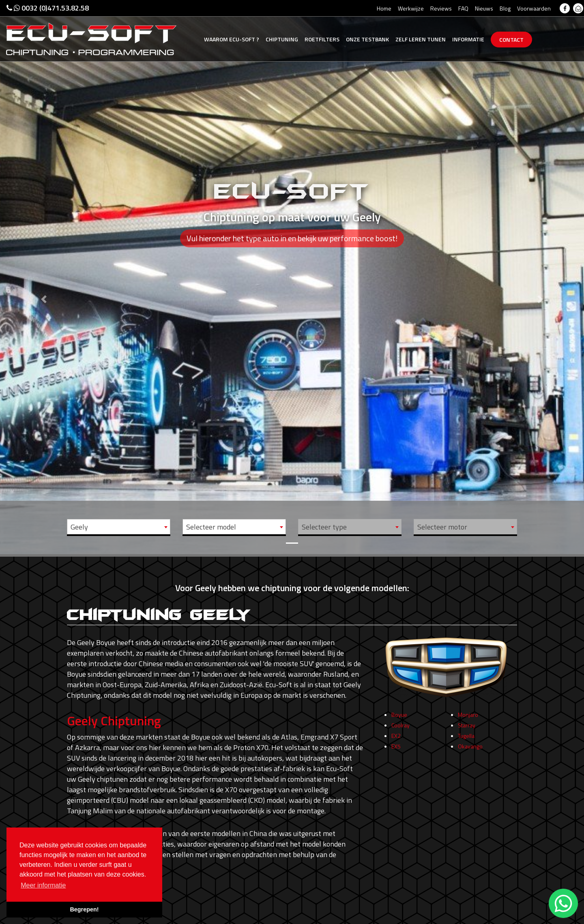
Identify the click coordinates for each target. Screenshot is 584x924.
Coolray (400, 728)
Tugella (466, 738)
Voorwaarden (534, 8)
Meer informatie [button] (43, 885)
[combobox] (119, 527)
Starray (467, 728)
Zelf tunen (421, 39)
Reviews (441, 8)
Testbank (367, 39)
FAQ (463, 8)
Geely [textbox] (79, 527)
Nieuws (484, 8)
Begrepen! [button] (84, 909)
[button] (44, 277)
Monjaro (468, 717)
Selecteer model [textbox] (211, 527)
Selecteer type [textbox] (324, 527)
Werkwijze (411, 8)
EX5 (396, 749)
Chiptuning (282, 39)
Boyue (399, 717)
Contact (511, 40)
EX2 (396, 738)
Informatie (468, 39)
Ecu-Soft (232, 39)
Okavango (470, 749)
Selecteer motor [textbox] (442, 527)
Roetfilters (322, 39)
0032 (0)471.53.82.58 (48, 8)
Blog (505, 8)
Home (384, 8)
